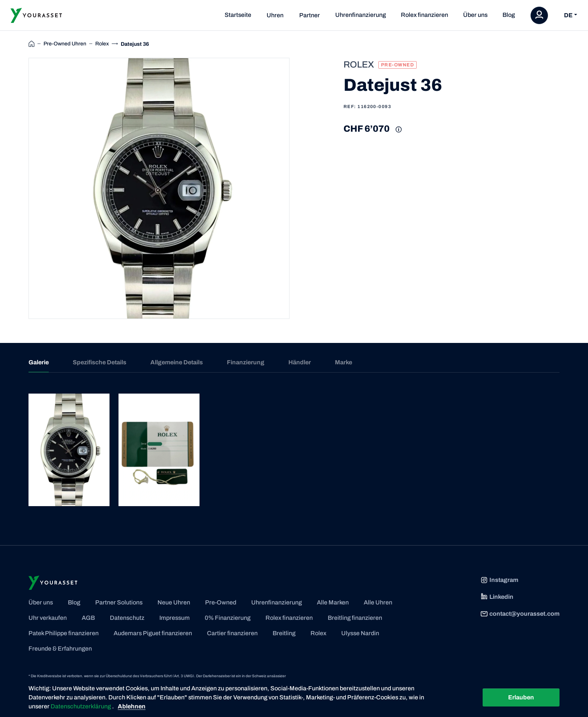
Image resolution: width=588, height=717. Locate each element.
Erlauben (521, 697)
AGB (88, 618)
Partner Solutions (119, 602)
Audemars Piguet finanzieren (153, 633)
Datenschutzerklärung (81, 706)
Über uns (475, 15)
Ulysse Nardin (360, 633)
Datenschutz (127, 618)
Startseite (238, 15)
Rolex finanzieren (424, 15)
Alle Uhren (378, 602)
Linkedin (497, 597)
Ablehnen (132, 706)
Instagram (499, 580)
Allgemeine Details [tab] (177, 362)
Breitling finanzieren (355, 618)
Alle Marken (333, 602)
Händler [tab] (300, 362)
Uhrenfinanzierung (361, 15)
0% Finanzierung (228, 618)
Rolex (318, 633)
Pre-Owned (221, 602)
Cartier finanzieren (232, 633)
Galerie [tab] (39, 362)
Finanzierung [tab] (246, 362)
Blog (509, 15)
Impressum (175, 618)
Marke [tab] (343, 362)
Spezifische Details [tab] (100, 362)
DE (568, 15)
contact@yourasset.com (520, 614)
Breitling (284, 633)
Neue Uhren (174, 602)
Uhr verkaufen (48, 618)
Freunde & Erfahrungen (60, 649)
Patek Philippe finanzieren (64, 633)
